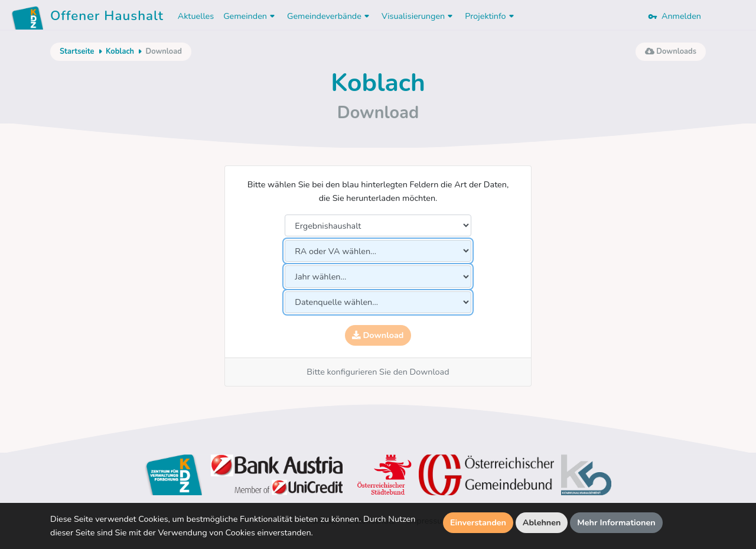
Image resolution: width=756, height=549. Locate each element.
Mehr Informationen (616, 522)
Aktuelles (196, 16)
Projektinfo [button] (491, 16)
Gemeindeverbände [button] (330, 16)
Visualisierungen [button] (418, 16)
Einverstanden (478, 522)
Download (378, 335)
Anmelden (674, 16)
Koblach (120, 51)
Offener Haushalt (107, 18)
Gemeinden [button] (250, 16)
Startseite (77, 51)
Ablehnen (542, 522)
